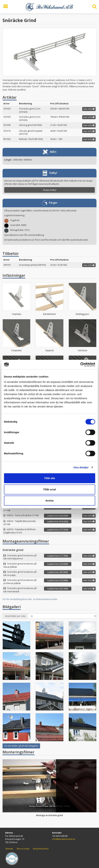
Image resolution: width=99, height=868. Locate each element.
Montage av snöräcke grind (49, 815)
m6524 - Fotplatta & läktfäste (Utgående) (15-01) (20, 531)
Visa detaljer (81, 467)
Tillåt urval (49, 489)
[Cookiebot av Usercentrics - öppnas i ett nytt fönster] (80, 365)
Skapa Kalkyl (50, 190)
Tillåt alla (50, 478)
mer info (89, 109)
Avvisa (50, 501)
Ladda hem (58, 516)
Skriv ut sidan (23, 849)
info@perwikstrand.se (64, 839)
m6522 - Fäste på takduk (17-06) (23, 515)
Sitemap (9, 849)
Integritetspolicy (41, 849)
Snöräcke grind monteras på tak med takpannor (20, 557)
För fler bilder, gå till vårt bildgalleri (21, 746)
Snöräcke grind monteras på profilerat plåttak (20, 582)
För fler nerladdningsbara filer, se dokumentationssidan (30, 599)
